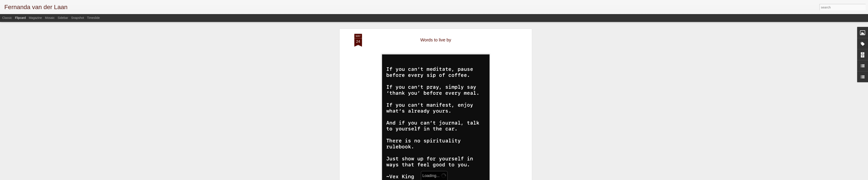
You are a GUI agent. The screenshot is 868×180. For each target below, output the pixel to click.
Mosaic (50, 18)
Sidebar (63, 18)
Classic (7, 18)
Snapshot (78, 18)
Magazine (35, 18)
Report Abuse (512, 178)
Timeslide (93, 18)
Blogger (500, 178)
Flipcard (20, 18)
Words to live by (436, 28)
